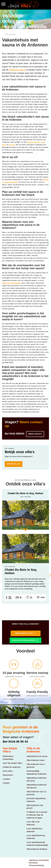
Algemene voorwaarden (39, 860)
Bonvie (37, 142)
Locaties (6, 779)
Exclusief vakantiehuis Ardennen (36, 800)
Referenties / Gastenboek (8, 758)
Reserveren (8, 775)
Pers (10, 599)
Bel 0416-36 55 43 (15, 742)
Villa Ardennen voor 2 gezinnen (36, 766)
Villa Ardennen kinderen (37, 849)
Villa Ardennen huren (36, 760)
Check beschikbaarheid (25, 640)
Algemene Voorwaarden (11, 283)
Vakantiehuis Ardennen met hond (37, 779)
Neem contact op (25, 633)
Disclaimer (33, 863)
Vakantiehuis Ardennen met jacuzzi (37, 786)
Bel (14, 434)
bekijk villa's (14, 464)
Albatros (30, 142)
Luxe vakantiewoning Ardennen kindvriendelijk (37, 844)
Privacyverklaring (36, 865)
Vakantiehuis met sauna (37, 756)
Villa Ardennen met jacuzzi (35, 807)
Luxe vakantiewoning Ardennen (36, 837)
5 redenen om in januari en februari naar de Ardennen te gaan (37, 815)
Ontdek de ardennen (12, 767)
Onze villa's (8, 771)
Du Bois (12, 145)
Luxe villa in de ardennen (33, 823)
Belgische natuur (17, 70)
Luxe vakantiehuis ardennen (34, 830)
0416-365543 (17, 434)
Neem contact (35, 434)
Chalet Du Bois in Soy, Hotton (21, 571)
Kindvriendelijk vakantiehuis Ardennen (36, 772)
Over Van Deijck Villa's (13, 763)
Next (48, 512)
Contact (6, 783)
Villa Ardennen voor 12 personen (36, 793)
